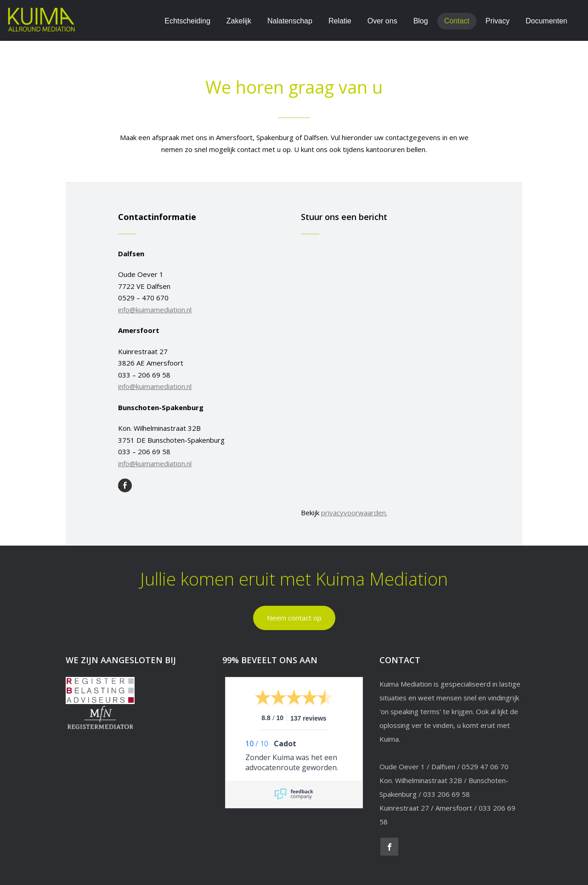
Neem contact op (294, 618)
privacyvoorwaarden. (354, 513)
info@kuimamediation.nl (155, 310)
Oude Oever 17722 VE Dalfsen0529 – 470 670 (155, 292)
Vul (336, 137)
